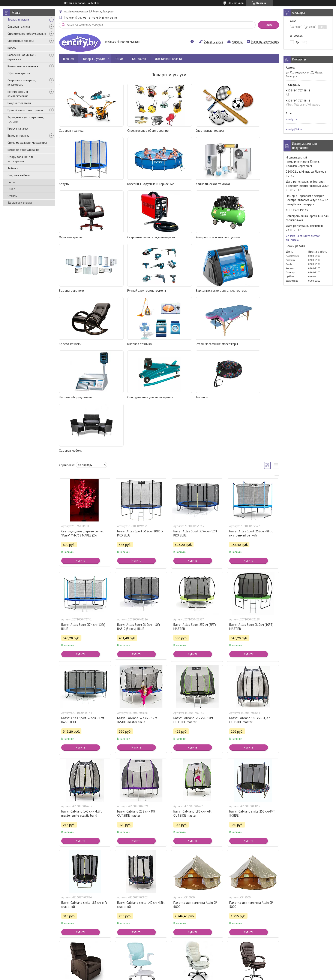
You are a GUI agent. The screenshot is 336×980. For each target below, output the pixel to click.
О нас (11, 189)
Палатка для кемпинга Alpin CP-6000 (196, 798)
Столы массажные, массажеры (27, 143)
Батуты (12, 48)
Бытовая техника (18, 136)
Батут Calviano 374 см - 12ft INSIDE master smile (137, 613)
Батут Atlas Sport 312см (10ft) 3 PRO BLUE (140, 427)
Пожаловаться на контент (185, 976)
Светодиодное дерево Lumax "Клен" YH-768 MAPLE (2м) (82, 427)
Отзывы (12, 196)
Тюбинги (13, 168)
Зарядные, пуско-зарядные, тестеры (26, 119)
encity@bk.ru (294, 129)
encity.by (291, 119)
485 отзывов (236, 3)
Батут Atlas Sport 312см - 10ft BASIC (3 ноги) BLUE (139, 520)
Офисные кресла (19, 73)
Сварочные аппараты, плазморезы (22, 82)
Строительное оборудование (27, 34)
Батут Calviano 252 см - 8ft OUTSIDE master (136, 707)
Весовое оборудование (23, 150)
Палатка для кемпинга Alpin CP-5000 (252, 798)
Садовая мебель (19, 175)
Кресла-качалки (18, 128)
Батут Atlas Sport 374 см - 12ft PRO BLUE (195, 427)
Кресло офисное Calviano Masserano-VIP (247, 889)
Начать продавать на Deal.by (82, 3)
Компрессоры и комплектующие (18, 94)
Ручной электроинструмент (25, 110)
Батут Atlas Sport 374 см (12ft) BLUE (83, 520)
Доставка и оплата (20, 203)
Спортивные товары (21, 41)
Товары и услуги (18, 19)
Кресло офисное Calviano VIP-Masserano (195, 889)
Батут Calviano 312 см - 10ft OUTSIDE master (193, 613)
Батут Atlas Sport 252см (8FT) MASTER (195, 520)
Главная (68, 59)
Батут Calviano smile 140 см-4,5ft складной (141, 798)
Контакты (139, 59)
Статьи (11, 182)
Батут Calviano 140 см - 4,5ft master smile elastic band (82, 707)
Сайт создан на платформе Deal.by (168, 972)
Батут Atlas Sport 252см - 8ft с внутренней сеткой (251, 427)
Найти (268, 25)
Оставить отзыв (213, 42)
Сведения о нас (181, 960)
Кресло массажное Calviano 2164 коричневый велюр (85, 889)
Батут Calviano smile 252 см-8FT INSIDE (252, 707)
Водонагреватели (19, 103)
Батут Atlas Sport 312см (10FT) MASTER (251, 520)
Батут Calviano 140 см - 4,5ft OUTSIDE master (250, 613)
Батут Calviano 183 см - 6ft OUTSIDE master (192, 707)
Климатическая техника (23, 66)
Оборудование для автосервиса (20, 159)
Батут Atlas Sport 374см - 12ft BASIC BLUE (83, 613)
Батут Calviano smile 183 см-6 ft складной (84, 798)
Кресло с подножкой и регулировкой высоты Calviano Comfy (139, 891)
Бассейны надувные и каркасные (22, 57)
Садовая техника (19, 27)
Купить (81, 454)
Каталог (13, 960)
